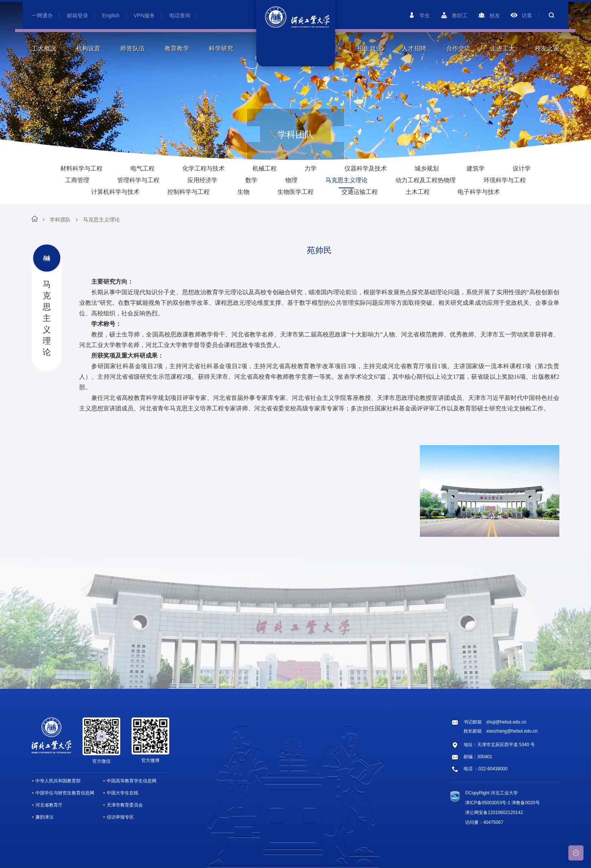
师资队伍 (132, 48)
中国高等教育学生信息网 (132, 781)
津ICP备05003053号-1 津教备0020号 (502, 803)
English (111, 15)
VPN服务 (145, 15)
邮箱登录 (78, 15)
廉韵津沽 (44, 817)
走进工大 (503, 48)
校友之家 (547, 48)
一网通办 (42, 15)
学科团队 (60, 220)
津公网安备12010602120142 (494, 813)
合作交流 (459, 48)
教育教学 (177, 48)
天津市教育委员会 (125, 805)
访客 (521, 15)
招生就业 (370, 48)
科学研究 (221, 48)
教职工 (453, 15)
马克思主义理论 (101, 220)
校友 (488, 15)
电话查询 (180, 15)
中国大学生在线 (122, 793)
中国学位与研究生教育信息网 (65, 793)
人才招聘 (414, 48)
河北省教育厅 (49, 805)
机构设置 (88, 48)
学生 (418, 15)
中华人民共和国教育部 (58, 781)
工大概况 (44, 48)
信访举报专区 (120, 817)
